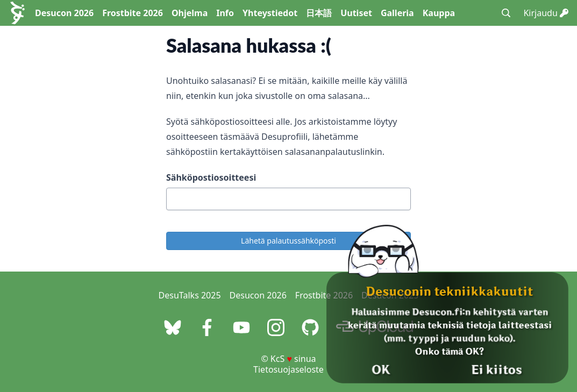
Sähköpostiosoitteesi (211, 177)
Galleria (397, 13)
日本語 (319, 13)
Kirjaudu (546, 13)
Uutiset (356, 13)
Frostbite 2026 (133, 13)
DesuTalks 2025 (190, 295)
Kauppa (439, 13)
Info (225, 13)
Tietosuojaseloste (288, 369)
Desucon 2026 (64, 13)
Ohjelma (190, 13)
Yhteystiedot (270, 13)
